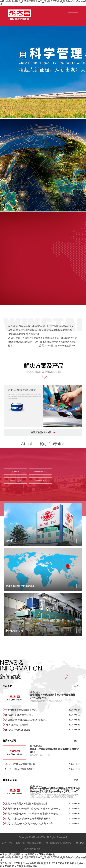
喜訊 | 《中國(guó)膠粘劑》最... (21, 764)
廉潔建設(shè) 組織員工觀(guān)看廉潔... (26, 720)
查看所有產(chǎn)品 (43, 432)
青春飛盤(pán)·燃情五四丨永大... (22, 710)
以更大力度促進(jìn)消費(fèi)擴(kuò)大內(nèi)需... (30, 823)
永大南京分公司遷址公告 (18, 730)
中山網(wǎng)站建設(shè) (59, 843)
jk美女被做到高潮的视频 (33, 863)
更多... (77, 686)
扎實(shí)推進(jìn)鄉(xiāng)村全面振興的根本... (29, 819)
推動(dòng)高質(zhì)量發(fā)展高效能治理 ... (28, 804)
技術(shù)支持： (35, 843)
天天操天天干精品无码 (58, 863)
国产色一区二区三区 (10, 863)
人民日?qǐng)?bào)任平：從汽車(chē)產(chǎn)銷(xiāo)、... (34, 809)
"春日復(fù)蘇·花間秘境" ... (19, 725)
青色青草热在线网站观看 (25, 866)
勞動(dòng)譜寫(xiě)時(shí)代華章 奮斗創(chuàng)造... (33, 814)
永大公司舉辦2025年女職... (19, 715)
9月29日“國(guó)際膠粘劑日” (20, 769)
